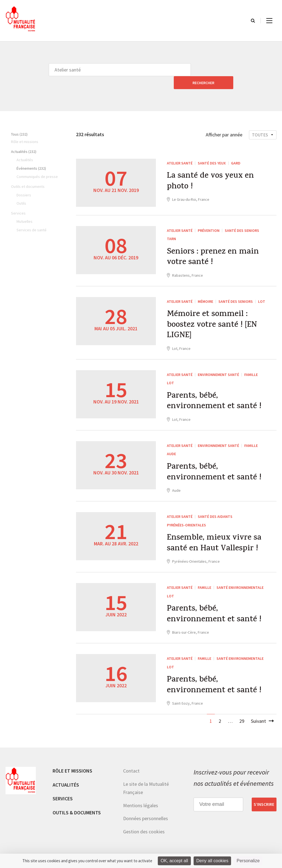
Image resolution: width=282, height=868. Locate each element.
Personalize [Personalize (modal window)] (248, 861)
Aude (171, 444)
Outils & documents (77, 806)
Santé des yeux (212, 150)
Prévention (209, 218)
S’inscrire (264, 798)
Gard (236, 150)
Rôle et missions (72, 764)
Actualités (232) (24, 139)
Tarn (171, 226)
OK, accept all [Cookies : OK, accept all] (174, 861)
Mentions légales (141, 799)
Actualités (66, 778)
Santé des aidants (215, 507)
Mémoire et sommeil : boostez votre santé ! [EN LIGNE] (213, 314)
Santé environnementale (240, 579)
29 (242, 714)
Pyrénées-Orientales (186, 516)
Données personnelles (146, 812)
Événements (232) (31, 155)
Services (63, 792)
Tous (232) (19, 121)
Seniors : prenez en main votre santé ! (213, 245)
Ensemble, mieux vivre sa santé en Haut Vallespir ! (215, 535)
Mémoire (205, 289)
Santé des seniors (242, 218)
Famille (251, 364)
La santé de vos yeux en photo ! (211, 169)
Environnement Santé (218, 364)
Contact (131, 764)
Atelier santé (180, 150)
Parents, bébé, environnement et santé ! (215, 391)
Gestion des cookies (144, 825)
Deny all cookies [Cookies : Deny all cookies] (212, 861)
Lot (262, 289)
